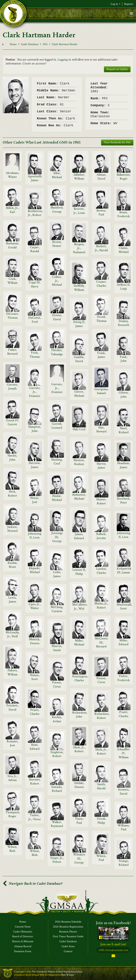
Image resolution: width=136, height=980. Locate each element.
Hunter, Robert (101, 501)
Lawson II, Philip (79, 572)
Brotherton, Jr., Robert (35, 213)
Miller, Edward (124, 642)
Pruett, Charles (35, 712)
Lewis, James (12, 600)
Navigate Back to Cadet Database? (33, 884)
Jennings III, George (57, 537)
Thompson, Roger (13, 814)
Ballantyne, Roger (124, 177)
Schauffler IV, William (124, 753)
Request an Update (117, 69)
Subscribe (113, 956)
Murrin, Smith (57, 648)
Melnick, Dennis (35, 641)
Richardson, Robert (102, 716)
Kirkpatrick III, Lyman (124, 570)
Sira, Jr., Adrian (12, 778)
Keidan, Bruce (12, 565)
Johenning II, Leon (35, 536)
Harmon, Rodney (79, 462)
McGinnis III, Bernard (101, 642)
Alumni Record (23, 946)
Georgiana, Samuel (101, 391)
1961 (45, 44)
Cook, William (12, 281)
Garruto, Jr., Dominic (57, 388)
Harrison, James (35, 465)
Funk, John (124, 359)
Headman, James (124, 465)
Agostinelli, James (35, 178)
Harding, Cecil (57, 462)
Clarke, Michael (124, 250)
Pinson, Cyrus (101, 680)
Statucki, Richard (57, 789)
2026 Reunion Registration (68, 927)
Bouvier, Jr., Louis (79, 211)
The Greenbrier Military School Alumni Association (57, 972)
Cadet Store (68, 946)
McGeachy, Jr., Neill (12, 634)
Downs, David (57, 317)
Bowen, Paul (101, 212)
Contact (68, 951)
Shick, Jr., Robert (79, 749)
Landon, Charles (101, 571)
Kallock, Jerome (101, 536)
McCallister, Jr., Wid (80, 606)
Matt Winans (68, 975)
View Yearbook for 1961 (117, 142)
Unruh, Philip (101, 821)
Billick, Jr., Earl (12, 210)
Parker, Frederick (124, 678)
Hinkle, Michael (57, 498)
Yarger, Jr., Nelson (57, 860)
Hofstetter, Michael (79, 497)
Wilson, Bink (12, 849)
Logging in (64, 60)
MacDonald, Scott (124, 606)
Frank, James (101, 355)
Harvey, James (101, 466)
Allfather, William (79, 177)
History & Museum (23, 942)
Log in (115, 4)
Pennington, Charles (80, 678)
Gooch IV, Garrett (12, 422)
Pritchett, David (12, 707)
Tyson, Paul (79, 821)
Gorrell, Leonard (57, 426)
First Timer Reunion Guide (68, 937)
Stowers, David (124, 792)
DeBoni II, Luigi (124, 287)
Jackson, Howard (12, 529)
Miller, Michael (79, 642)
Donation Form (23, 951)
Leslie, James (57, 574)
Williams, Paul (124, 827)
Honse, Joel (35, 500)
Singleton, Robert (57, 754)
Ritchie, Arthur (57, 719)
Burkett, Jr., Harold (101, 248)
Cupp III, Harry (35, 284)
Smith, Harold (101, 786)
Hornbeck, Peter (124, 501)
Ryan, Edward (35, 747)
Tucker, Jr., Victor (35, 817)
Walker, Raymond (57, 824)
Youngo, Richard (124, 863)
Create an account (34, 63)
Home (13, 44)
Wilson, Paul (101, 858)
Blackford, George (57, 209)
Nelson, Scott (35, 677)
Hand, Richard (124, 430)
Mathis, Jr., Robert (101, 605)
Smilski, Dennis (79, 785)
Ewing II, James (79, 324)
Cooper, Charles (101, 284)
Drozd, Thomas (101, 319)
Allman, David (101, 177)
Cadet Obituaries (23, 932)
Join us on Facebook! (113, 923)
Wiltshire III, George (79, 858)
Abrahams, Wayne (12, 175)
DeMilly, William (79, 288)
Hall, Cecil (79, 429)
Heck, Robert (12, 493)
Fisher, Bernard (12, 352)
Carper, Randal (35, 249)
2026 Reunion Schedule (68, 922)
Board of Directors (23, 937)
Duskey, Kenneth (124, 323)
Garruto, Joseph (12, 386)
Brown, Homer (57, 244)
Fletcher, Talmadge (57, 352)
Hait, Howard (101, 429)
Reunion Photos (68, 932)
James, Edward (79, 536)
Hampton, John (35, 429)
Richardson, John (80, 715)
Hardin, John (12, 457)
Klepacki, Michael (35, 570)
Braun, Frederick (124, 214)
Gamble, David (79, 359)
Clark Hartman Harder (65, 44)
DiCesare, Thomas (12, 316)
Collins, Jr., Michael (57, 281)
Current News (23, 927)
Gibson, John (124, 394)
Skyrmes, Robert (35, 781)
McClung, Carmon (57, 609)
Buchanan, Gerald (12, 245)
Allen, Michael (57, 175)
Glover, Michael (79, 394)
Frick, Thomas (35, 355)
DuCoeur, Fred (35, 320)
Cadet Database (30, 44)
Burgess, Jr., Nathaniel (79, 248)
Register (129, 4)
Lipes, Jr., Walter (35, 606)
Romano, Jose (12, 743)
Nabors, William (12, 672)
